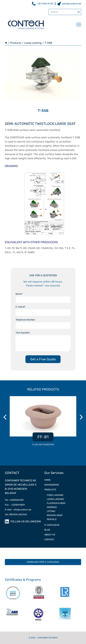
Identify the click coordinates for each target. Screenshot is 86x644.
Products (16, 43)
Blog (47, 530)
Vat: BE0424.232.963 (16, 515)
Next (82, 417)
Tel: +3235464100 (14, 500)
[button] (77, 25)
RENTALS (52, 519)
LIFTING (51, 511)
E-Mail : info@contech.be (18, 510)
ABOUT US (50, 535)
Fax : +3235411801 (15, 505)
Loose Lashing (33, 43)
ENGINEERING (52, 485)
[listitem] (43, 423)
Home (47, 480)
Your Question (23, 333)
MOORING (52, 507)
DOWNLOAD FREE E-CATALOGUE (43, 562)
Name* (19, 294)
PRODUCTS (50, 490)
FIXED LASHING (55, 495)
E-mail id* (20, 307)
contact (49, 540)
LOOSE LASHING (55, 499)
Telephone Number (25, 320)
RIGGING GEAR (55, 515)
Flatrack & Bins (56, 503)
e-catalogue (52, 525)
